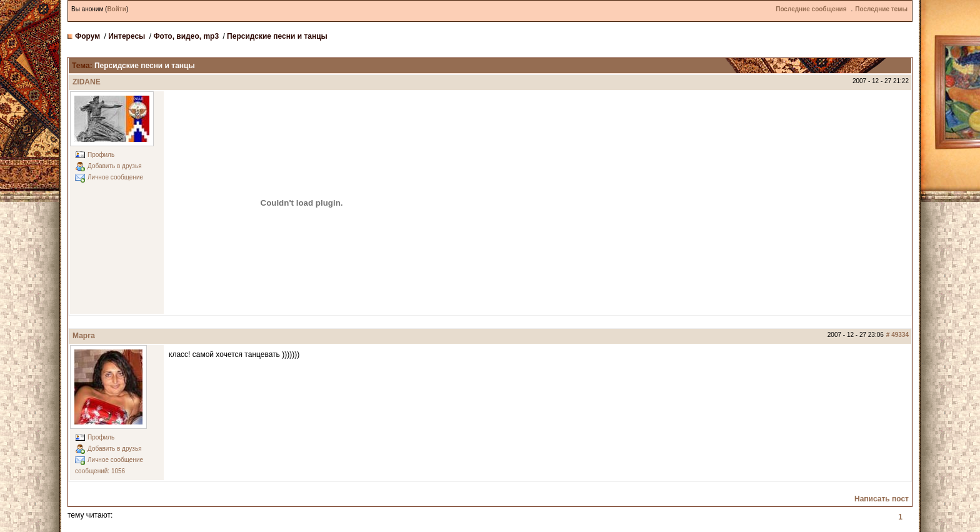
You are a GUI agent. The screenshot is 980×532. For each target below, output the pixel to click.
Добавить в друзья (115, 166)
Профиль (101, 155)
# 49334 (897, 335)
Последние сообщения (811, 9)
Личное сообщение (115, 177)
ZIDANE (87, 82)
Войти (117, 9)
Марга (84, 336)
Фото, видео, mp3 (186, 36)
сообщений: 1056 (100, 471)
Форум (87, 36)
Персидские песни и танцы (277, 36)
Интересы (127, 36)
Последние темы (881, 9)
